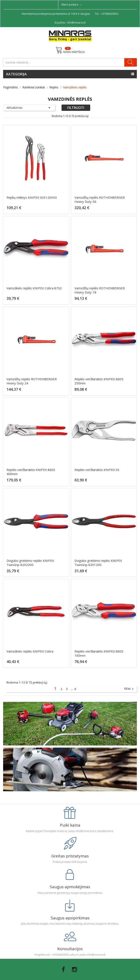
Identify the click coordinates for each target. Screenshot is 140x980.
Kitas (129, 689)
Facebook (63, 970)
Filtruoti (76, 108)
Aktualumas (29, 108)
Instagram (74, 970)
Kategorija (17, 74)
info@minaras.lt (76, 23)
